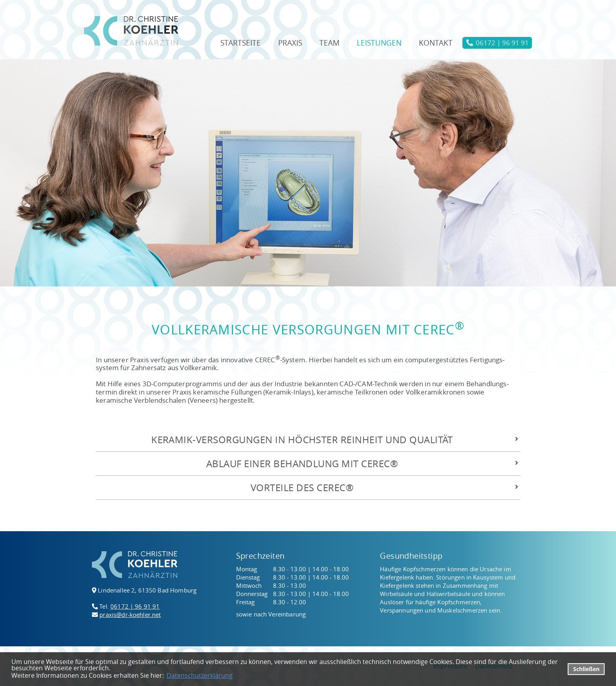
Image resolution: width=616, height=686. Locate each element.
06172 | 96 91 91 (135, 606)
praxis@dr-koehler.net (130, 614)
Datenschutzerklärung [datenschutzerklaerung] (200, 675)
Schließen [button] (586, 669)
